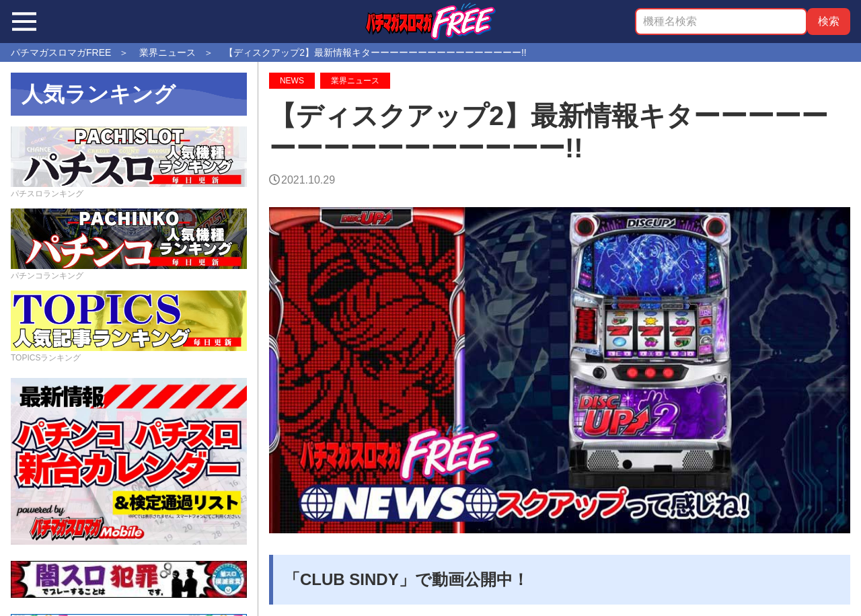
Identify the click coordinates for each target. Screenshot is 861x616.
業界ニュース (355, 81)
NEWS (292, 81)
